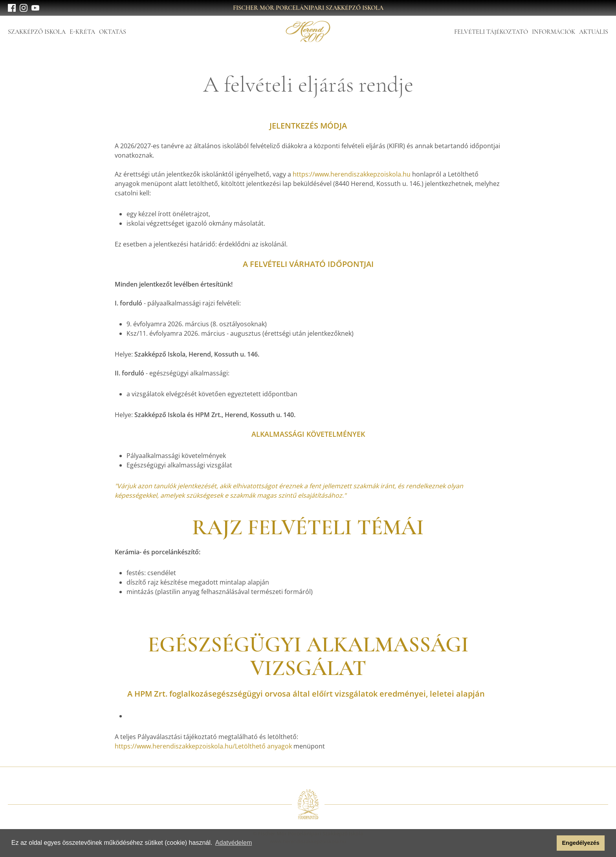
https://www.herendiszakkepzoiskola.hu (352, 174)
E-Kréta (82, 32)
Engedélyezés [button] (581, 843)
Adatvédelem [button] (234, 843)
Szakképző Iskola (37, 32)
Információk (554, 32)
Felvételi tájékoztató (491, 32)
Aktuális (594, 32)
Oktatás (113, 32)
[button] (549, 843)
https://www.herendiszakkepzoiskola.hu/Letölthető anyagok (203, 746)
